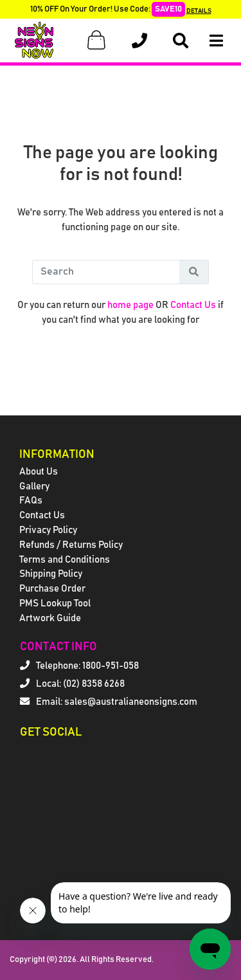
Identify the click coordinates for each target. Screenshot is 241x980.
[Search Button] (194, 272)
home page (130, 305)
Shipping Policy (51, 574)
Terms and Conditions (65, 560)
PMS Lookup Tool (55, 603)
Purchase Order (52, 589)
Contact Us (193, 305)
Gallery (34, 486)
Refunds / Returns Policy (71, 545)
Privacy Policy (48, 530)
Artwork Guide (50, 618)
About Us (39, 472)
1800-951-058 (111, 666)
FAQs (31, 501)
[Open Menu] (216, 41)
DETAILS (199, 11)
